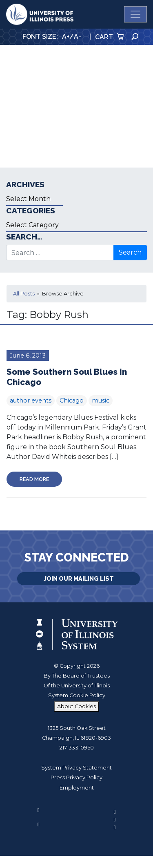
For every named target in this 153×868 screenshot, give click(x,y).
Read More (34, 479)
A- (78, 37)
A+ (66, 37)
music (101, 400)
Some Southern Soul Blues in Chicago (67, 377)
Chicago (72, 400)
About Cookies (76, 706)
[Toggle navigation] (135, 14)
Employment (77, 788)
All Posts (24, 294)
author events (31, 400)
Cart (109, 37)
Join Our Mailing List (79, 578)
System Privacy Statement (76, 768)
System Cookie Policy (77, 695)
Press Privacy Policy (76, 777)
